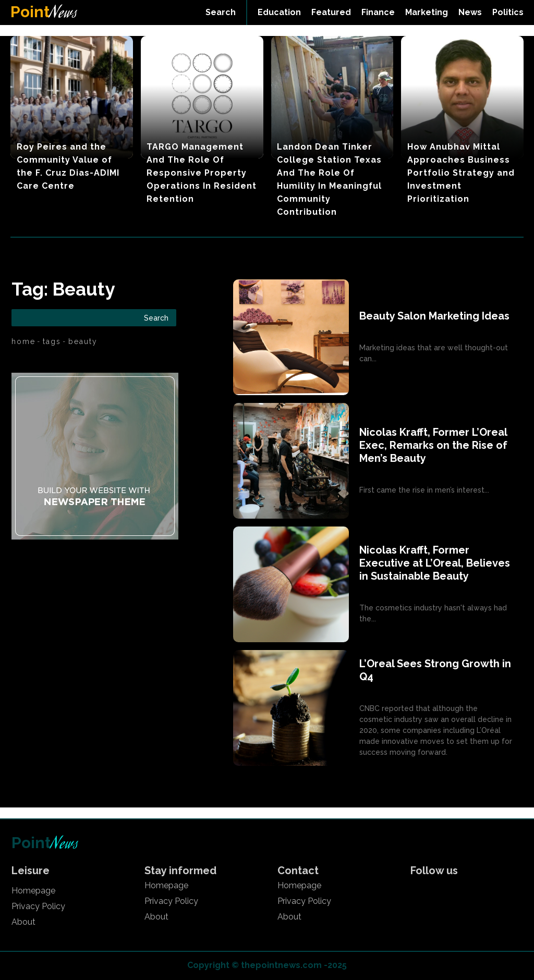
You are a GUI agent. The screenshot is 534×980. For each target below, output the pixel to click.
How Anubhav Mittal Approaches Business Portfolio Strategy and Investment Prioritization (461, 173)
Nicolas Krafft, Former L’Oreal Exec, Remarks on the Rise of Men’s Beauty (433, 445)
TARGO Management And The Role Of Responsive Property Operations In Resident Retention (202, 173)
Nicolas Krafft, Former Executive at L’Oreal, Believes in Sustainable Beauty (435, 563)
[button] (221, 13)
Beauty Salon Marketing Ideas (434, 316)
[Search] (156, 318)
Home (23, 341)
